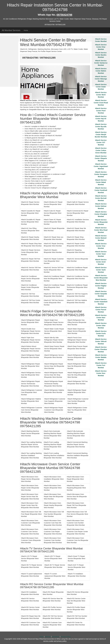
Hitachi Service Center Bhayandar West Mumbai (101, 278)
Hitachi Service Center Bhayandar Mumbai (101, 222)
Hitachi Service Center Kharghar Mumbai (101, 214)
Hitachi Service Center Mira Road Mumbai (101, 230)
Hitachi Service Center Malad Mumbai (101, 182)
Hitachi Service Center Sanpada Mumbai (101, 294)
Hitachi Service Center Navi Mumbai (101, 318)
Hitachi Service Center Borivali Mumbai (101, 198)
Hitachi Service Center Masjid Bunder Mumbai (101, 135)
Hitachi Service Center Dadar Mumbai (101, 87)
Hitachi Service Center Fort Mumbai (101, 365)
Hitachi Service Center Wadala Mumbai (101, 357)
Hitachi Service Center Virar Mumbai (101, 246)
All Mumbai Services (11, 30)
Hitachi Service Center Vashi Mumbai (101, 270)
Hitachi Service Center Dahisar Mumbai (101, 206)
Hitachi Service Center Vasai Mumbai (101, 254)
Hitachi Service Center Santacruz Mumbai (101, 63)
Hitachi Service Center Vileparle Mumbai (101, 158)
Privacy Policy (66, 637)
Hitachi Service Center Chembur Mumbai (101, 349)
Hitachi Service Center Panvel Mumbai (101, 310)
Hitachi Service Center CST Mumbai (101, 142)
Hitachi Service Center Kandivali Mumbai (101, 190)
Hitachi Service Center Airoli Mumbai (101, 262)
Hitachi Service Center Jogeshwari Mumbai (101, 166)
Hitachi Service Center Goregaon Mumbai (101, 174)
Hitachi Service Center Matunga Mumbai (101, 79)
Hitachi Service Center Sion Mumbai (101, 373)
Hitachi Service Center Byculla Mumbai (101, 127)
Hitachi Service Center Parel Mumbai (101, 111)
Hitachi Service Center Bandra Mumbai (101, 55)
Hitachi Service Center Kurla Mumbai (101, 333)
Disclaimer (56, 637)
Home (26, 30)
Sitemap (48, 637)
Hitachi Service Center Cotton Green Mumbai (101, 150)
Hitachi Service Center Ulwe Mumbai (101, 326)
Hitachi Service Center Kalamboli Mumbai (101, 302)
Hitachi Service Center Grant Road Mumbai (101, 103)
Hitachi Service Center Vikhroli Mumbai (101, 341)
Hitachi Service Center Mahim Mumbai (101, 71)
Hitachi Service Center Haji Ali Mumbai (101, 119)
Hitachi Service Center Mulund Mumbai (101, 238)
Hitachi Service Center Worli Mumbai (101, 95)
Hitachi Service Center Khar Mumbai (101, 47)
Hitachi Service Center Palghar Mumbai (101, 286)
